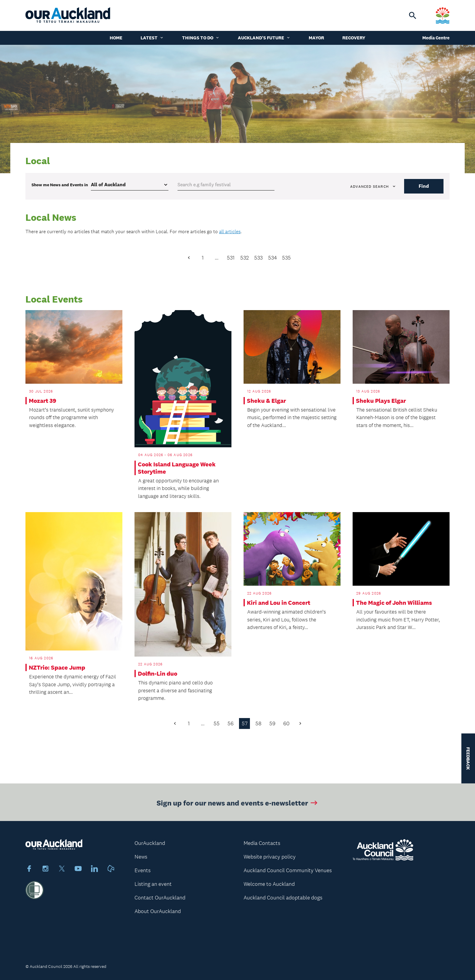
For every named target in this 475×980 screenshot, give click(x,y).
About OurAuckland (158, 911)
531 (231, 258)
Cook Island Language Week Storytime (177, 468)
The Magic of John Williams (394, 603)
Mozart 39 (43, 401)
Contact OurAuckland (160, 898)
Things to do (201, 38)
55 (217, 723)
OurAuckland (150, 843)
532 (244, 258)
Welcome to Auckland (269, 884)
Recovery (354, 38)
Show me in (60, 185)
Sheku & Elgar (266, 401)
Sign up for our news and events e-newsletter (238, 805)
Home (116, 38)
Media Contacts (262, 843)
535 (286, 258)
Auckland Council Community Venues (288, 870)
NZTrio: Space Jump (57, 667)
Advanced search (373, 187)
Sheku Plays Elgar (381, 401)
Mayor (316, 38)
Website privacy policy (270, 857)
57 (245, 723)
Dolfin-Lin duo (158, 674)
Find (424, 186)
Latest (152, 38)
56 (231, 723)
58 (258, 723)
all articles (230, 232)
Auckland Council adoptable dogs (283, 898)
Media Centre (436, 38)
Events (143, 870)
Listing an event (153, 884)
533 (258, 258)
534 (272, 258)
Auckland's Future (264, 38)
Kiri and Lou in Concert (279, 603)
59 (272, 723)
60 (286, 723)
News (141, 857)
